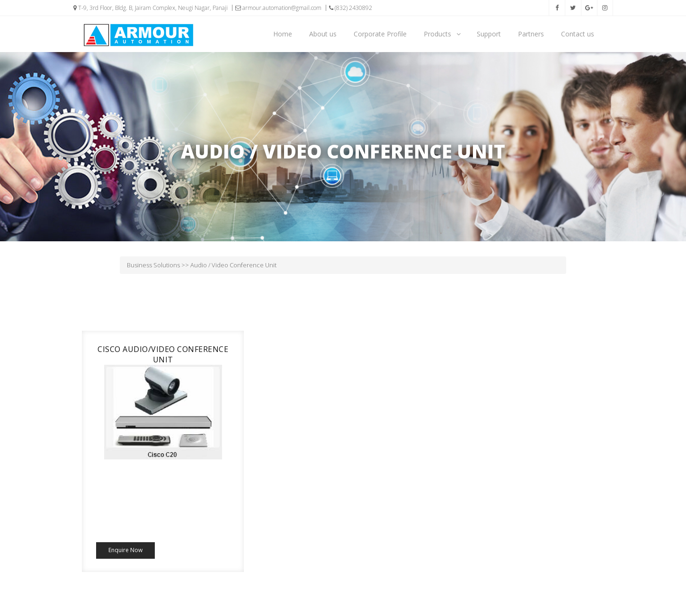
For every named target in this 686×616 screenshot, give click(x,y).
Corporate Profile (380, 34)
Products (442, 34)
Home (283, 34)
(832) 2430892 (351, 8)
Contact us (578, 34)
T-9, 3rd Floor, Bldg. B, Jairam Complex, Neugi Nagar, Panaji (151, 8)
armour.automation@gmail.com (278, 8)
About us (323, 34)
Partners (531, 34)
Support (489, 34)
